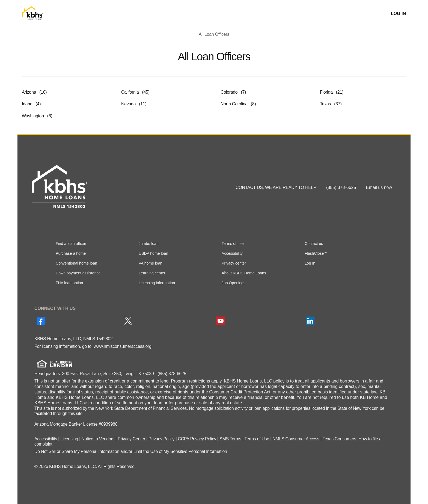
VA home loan (151, 263)
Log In (310, 263)
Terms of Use (257, 439)
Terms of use (233, 244)
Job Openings (234, 283)
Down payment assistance (78, 273)
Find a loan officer (71, 244)
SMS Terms (230, 439)
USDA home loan (153, 253)
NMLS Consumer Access (296, 439)
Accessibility (232, 253)
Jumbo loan (149, 244)
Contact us (314, 244)
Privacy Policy (161, 439)
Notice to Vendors (98, 439)
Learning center (152, 273)
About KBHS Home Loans (244, 273)
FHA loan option (69, 283)
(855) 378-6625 (342, 187)
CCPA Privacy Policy (197, 439)
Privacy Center (131, 439)
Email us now (379, 187)
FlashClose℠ (316, 253)
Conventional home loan (76, 263)
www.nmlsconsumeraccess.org (123, 346)
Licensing (69, 439)
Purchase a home (71, 253)
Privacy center (234, 263)
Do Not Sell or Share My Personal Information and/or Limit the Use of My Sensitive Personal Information (131, 451)
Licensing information (157, 283)
